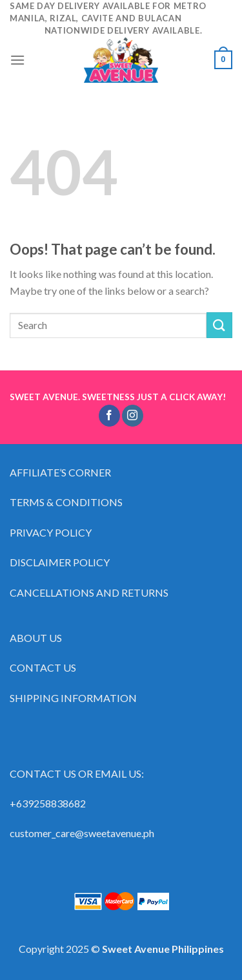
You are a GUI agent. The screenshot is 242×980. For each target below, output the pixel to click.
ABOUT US (36, 638)
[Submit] (219, 325)
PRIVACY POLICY (51, 532)
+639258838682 (48, 803)
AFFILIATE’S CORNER (60, 472)
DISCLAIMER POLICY (60, 562)
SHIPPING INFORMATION (74, 698)
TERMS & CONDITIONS (66, 502)
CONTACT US (43, 667)
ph (149, 833)
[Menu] (17, 60)
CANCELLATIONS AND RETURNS (89, 592)
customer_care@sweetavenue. (76, 833)
